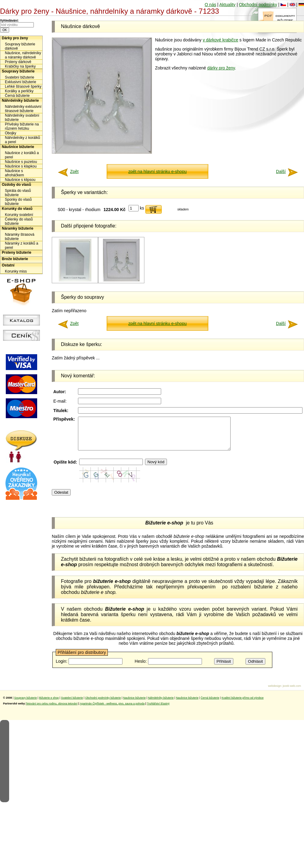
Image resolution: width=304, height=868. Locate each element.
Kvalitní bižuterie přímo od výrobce (242, 704)
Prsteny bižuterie (17, 252)
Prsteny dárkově (18, 62)
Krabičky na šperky (20, 66)
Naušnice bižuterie (134, 704)
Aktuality (227, 5)
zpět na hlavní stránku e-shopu (157, 171)
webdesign (275, 692)
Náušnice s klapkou (21, 166)
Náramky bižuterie (18, 228)
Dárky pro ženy (15, 38)
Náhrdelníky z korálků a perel (22, 140)
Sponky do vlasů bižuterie (18, 202)
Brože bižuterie (15, 259)
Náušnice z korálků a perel (22, 155)
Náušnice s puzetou (21, 162)
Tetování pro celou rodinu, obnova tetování (52, 710)
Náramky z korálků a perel (21, 245)
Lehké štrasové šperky (23, 86)
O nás (210, 5)
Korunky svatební (19, 215)
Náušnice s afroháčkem (14, 173)
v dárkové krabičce (220, 40)
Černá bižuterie (17, 96)
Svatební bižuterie (19, 77)
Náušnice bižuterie (18, 147)
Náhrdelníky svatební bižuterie (22, 118)
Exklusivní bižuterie (21, 82)
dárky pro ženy (221, 68)
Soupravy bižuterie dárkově (20, 46)
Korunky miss (16, 271)
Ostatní (8, 265)
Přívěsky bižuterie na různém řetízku (22, 126)
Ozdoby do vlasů (16, 185)
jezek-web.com (292, 692)
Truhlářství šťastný (158, 710)
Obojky (11, 133)
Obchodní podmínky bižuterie (103, 704)
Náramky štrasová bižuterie (20, 237)
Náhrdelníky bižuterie (20, 101)
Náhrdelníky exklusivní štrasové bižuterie (23, 109)
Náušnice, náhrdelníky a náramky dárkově (23, 55)
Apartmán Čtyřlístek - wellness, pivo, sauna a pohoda (112, 710)
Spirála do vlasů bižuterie (18, 193)
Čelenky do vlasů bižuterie (19, 221)
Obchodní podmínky (258, 5)
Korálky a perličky (19, 91)
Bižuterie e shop (49, 704)
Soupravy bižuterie (18, 71)
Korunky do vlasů (17, 209)
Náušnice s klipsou (20, 180)
